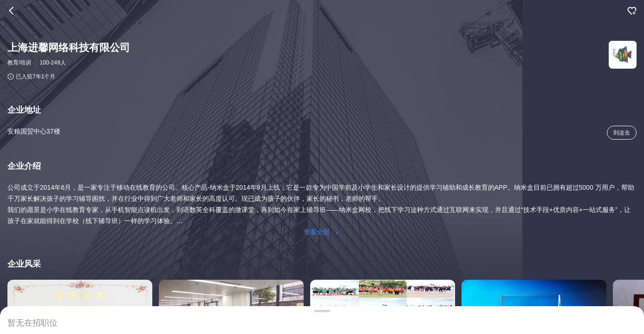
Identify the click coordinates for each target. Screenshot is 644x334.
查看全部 (322, 232)
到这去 (622, 133)
